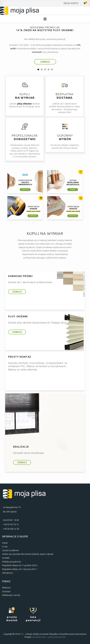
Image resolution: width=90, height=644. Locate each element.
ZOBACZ (45, 62)
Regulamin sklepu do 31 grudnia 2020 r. (20, 565)
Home (5, 543)
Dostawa (6, 591)
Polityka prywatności (12, 562)
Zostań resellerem (11, 550)
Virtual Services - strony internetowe (49, 637)
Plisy (22, 634)
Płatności (6, 588)
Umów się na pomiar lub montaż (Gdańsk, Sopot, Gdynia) (28, 554)
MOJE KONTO (71, 3)
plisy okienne (24, 104)
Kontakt (6, 558)
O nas (5, 547)
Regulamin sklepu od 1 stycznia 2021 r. (20, 569)
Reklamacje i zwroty (11, 595)
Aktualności (8, 573)
